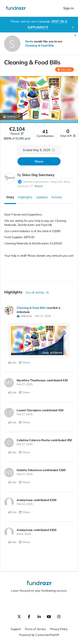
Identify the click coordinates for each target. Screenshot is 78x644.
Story (10, 197)
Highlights (25, 197)
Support (16, 629)
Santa (29, 41)
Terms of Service (35, 629)
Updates (42, 197)
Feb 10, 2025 (25, 504)
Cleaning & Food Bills (40, 46)
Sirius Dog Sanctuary (38, 175)
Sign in (69, 8)
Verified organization (36, 182)
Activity (57, 197)
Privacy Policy (59, 629)
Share (39, 161)
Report (39, 186)
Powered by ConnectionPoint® (39, 635)
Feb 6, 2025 (24, 534)
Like (13, 362)
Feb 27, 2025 (43, 316)
